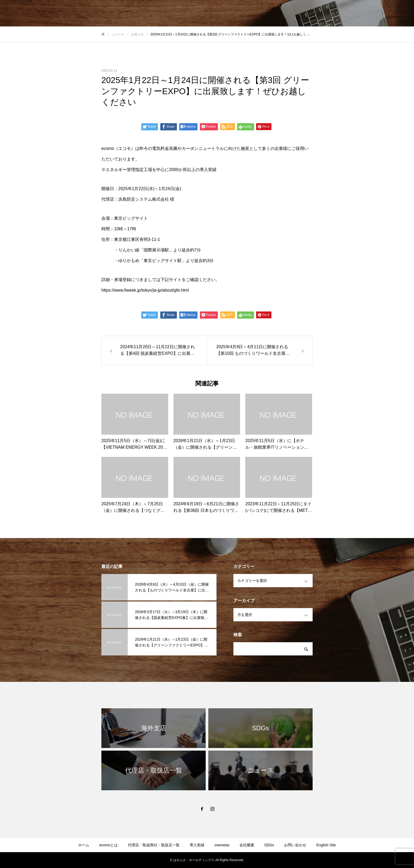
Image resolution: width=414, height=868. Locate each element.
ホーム (84, 845)
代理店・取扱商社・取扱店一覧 (154, 845)
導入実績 (197, 845)
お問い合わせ (295, 845)
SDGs (269, 845)
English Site (326, 845)
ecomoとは (109, 845)
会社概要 (247, 845)
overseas (222, 845)
